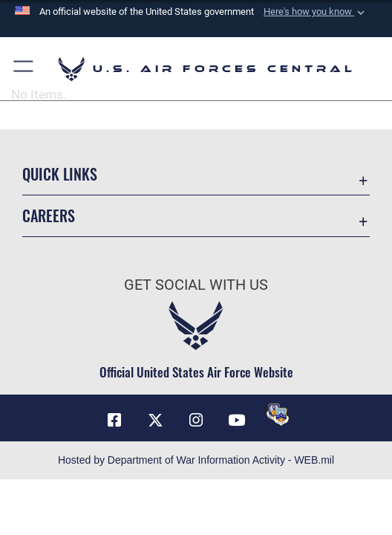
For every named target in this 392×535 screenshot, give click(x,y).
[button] (316, 12)
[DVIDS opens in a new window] (278, 415)
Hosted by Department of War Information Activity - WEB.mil (196, 460)
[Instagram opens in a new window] (196, 421)
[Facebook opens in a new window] (114, 421)
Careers (49, 215)
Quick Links (60, 174)
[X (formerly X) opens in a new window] (155, 421)
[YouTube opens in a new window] (237, 421)
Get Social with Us (196, 285)
